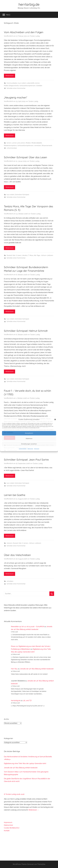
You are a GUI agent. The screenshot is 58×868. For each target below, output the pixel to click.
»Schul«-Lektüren (47, 255)
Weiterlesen (10, 76)
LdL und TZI (27, 701)
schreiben (10, 581)
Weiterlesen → (34, 810)
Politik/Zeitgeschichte (11, 86)
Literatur (25, 255)
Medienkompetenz (10, 146)
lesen (19, 255)
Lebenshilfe (31, 83)
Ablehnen (29, 439)
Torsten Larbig (35, 36)
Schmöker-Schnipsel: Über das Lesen (25, 157)
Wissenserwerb (47, 146)
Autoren (9, 543)
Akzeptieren (29, 433)
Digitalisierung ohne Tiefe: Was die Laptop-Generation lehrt (25, 763)
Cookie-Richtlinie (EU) (12, 828)
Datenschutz (30, 449)
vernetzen (38, 146)
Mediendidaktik (37, 143)
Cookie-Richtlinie (23, 449)
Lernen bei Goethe (15, 495)
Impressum (37, 449)
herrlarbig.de (29, 4)
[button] (55, 419)
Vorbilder (39, 86)
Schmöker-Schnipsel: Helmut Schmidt (26, 331)
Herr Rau (14, 669)
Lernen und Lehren (18, 143)
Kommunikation (12, 83)
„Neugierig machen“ (16, 97)
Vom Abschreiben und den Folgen (24, 32)
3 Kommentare (12, 148)
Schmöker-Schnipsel (22, 195)
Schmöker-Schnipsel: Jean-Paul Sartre (26, 460)
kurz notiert (22, 83)
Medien (28, 143)
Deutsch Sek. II (12, 255)
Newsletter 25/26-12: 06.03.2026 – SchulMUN (27, 627)
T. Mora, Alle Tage (34, 255)
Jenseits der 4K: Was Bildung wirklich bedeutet (37, 669)
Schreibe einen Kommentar (16, 88)
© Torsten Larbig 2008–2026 (14, 794)
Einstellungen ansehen (29, 444)
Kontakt (7, 831)
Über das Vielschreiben (17, 555)
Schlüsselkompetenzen (28, 86)
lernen (37, 83)
